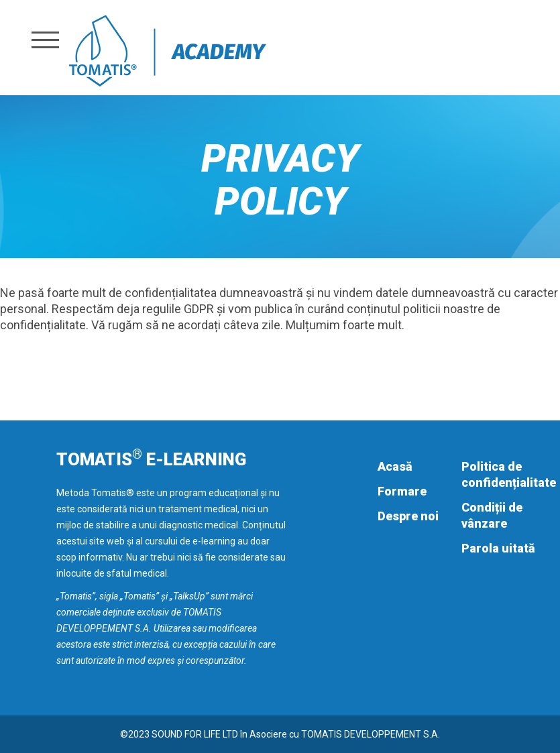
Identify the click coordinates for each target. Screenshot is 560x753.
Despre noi (408, 516)
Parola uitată (498, 548)
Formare (402, 491)
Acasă (395, 466)
